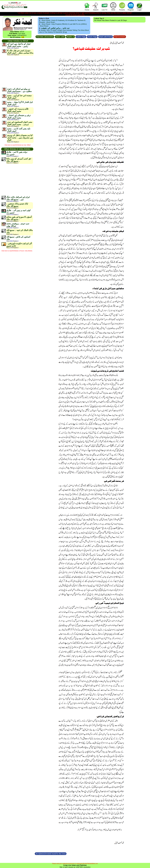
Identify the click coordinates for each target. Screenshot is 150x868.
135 (23, 37)
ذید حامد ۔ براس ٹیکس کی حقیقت (55, 28)
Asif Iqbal (22, 33)
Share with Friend (105, 37)
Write (113, 6)
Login (139, 6)
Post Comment (120, 37)
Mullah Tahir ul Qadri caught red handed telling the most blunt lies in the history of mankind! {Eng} (64, 31)
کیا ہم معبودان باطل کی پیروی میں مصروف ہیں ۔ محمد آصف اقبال (20, 138)
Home (87, 6)
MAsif (22, 32)
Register (131, 6)
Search (96, 6)
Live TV (104, 6)
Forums (122, 6)
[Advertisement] (18, 72)
